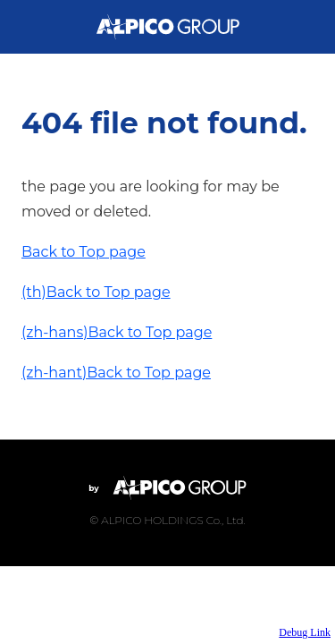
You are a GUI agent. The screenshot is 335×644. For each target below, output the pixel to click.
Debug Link (305, 632)
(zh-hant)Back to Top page (116, 373)
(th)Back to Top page (96, 292)
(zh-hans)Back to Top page (117, 332)
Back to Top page (84, 252)
